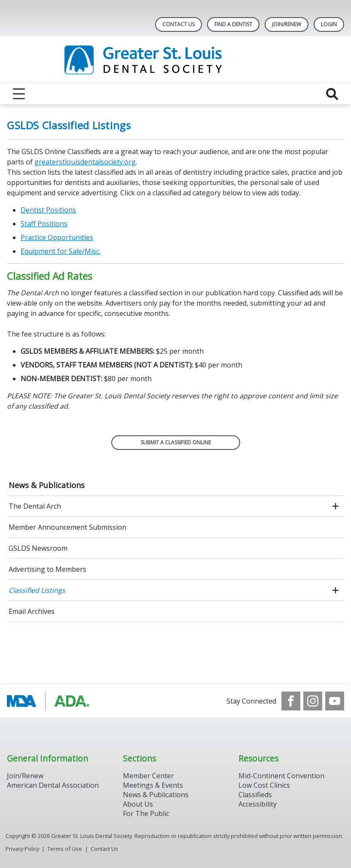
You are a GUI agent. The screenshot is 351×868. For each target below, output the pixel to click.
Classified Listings (37, 590)
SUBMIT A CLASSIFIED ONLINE (176, 442)
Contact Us (179, 24)
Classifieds (255, 795)
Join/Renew (287, 24)
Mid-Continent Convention (281, 776)
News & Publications (47, 485)
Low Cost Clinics (264, 785)
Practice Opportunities (57, 237)
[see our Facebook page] (291, 701)
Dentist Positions (48, 210)
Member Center (148, 776)
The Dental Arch (35, 506)
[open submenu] (336, 506)
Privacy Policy (22, 849)
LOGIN (329, 24)
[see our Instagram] (313, 701)
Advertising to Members (47, 569)
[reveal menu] (19, 94)
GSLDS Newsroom (38, 548)
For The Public (146, 813)
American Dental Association (53, 785)
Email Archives (32, 611)
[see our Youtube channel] (335, 701)
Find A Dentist (233, 24)
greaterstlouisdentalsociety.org (85, 162)
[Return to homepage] (175, 60)
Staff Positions (44, 224)
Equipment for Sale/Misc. (61, 251)
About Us (138, 804)
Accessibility (258, 804)
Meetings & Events (153, 785)
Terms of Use (65, 849)
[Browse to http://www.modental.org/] (50, 701)
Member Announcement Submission (67, 527)
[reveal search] (332, 94)
